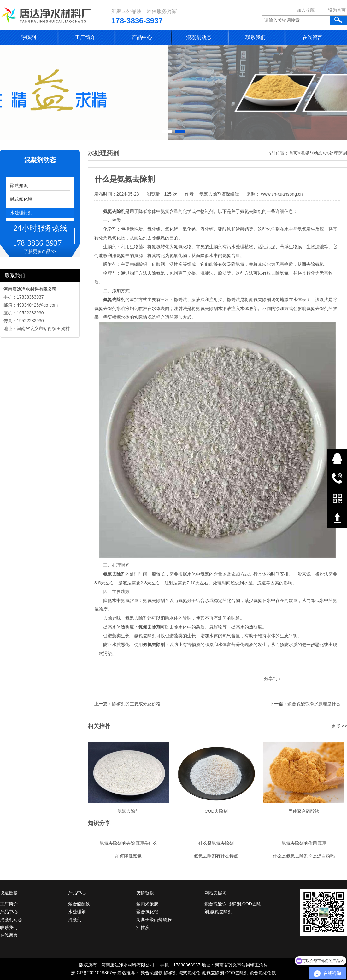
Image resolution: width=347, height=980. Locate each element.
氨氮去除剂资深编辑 (219, 194)
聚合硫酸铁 (79, 904)
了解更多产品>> (40, 251)
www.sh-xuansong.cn (281, 194)
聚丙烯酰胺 (147, 904)
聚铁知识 (19, 186)
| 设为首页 (334, 10)
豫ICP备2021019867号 (94, 973)
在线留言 (312, 37)
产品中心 (142, 37)
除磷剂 (28, 37)
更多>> (339, 726)
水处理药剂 (21, 213)
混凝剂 (75, 920)
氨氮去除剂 (213, 973)
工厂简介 (85, 37)
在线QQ (337, 458)
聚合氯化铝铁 (263, 973)
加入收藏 (306, 10)
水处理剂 (77, 912)
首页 (293, 153)
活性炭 (143, 927)
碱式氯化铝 (21, 199)
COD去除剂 (237, 973)
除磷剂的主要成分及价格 (136, 704)
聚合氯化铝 (147, 912)
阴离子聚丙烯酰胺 (154, 920)
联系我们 (256, 37)
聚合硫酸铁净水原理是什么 (314, 704)
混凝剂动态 (199, 37)
